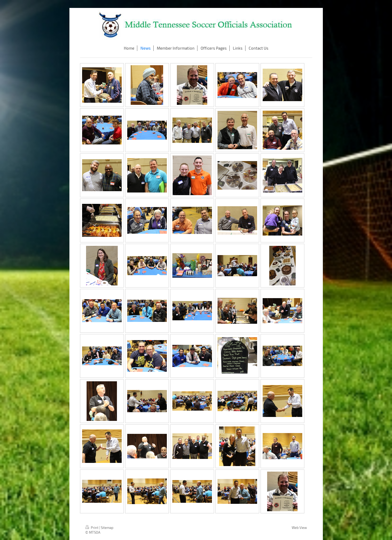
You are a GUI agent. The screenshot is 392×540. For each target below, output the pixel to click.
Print (92, 528)
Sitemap (107, 528)
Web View (299, 528)
